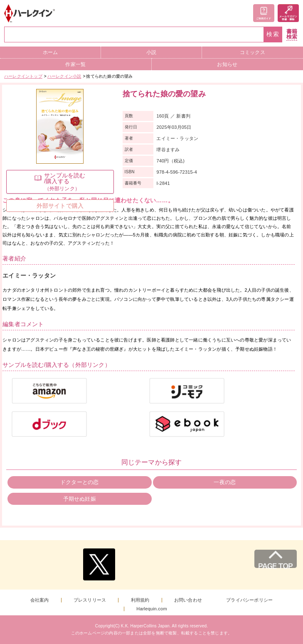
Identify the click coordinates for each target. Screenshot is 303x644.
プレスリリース (90, 600)
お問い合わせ (188, 600)
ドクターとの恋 (79, 482)
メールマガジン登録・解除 (288, 13)
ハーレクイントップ (23, 76)
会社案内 (40, 600)
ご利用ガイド (264, 13)
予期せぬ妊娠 (80, 499)
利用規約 (140, 600)
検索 (273, 34)
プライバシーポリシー (249, 600)
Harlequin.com (152, 609)
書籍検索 (292, 34)
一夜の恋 (225, 482)
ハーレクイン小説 (64, 76)
